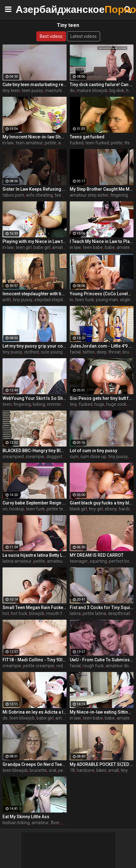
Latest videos (83, 36)
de (5, 718)
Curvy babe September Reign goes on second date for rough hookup (35, 503)
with (7, 300)
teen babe (93, 247)
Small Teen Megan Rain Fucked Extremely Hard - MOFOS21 (35, 607)
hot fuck (19, 613)
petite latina (94, 613)
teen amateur (29, 143)
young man (107, 300)
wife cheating (39, 195)
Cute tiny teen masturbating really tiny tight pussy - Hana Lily (35, 85)
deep (102, 352)
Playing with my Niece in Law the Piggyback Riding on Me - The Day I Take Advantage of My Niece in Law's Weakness (35, 241)
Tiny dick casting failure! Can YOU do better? (102, 85)
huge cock (116, 404)
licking (39, 404)
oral (53, 770)
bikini (101, 770)
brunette (38, 770)
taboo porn (13, 195)
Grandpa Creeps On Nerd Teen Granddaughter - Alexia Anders (35, 764)
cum (74, 457)
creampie (35, 457)
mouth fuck (58, 613)
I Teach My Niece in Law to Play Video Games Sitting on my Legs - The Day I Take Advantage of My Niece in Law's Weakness (102, 241)
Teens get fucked (87, 137)
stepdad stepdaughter (56, 300)
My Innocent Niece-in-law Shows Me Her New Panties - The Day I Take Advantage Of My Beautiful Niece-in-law (35, 137)
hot (6, 613)
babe (110, 247)
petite (50, 143)
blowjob (37, 613)
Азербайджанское (31, 9)
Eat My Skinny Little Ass (26, 817)
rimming (55, 404)
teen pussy (32, 90)
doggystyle (57, 457)
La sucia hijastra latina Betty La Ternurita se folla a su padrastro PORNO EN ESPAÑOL (35, 555)
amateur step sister (89, 195)
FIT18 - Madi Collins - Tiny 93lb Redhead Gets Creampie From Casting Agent (35, 660)
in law (8, 143)
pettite (65, 770)
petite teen (57, 509)
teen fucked (97, 143)
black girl (78, 509)
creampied (13, 457)
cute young (52, 352)
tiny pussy (23, 300)
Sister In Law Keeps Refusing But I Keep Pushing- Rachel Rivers (35, 189)
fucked (77, 143)
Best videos (51, 36)
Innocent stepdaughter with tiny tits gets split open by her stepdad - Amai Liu (35, 294)
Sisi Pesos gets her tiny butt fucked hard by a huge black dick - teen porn (102, 398)
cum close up (93, 457)
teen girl (24, 247)
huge (99, 404)
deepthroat (119, 613)
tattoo (89, 352)
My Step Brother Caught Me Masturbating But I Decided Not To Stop (102, 189)
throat (115, 352)
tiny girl (96, 509)
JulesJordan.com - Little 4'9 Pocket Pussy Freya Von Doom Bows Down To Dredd (102, 346)
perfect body (121, 561)
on (5, 509)
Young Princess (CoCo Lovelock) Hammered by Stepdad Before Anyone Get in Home (102, 294)
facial (75, 352)
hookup (17, 509)
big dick (117, 90)
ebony (111, 509)
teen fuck (84, 300)
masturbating (58, 90)
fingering (22, 404)
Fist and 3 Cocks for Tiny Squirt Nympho (102, 607)
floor (55, 823)
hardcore (86, 770)
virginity (127, 300)
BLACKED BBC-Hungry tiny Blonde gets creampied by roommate (35, 451)
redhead (65, 666)
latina (75, 613)
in (71, 300)
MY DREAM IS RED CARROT (97, 555)
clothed (31, 352)
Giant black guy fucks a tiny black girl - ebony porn (102, 503)
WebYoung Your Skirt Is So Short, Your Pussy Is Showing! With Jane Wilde (35, 398)
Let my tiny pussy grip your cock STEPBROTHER (35, 346)
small (113, 770)
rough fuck (93, 666)
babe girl (42, 247)
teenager (79, 561)
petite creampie (39, 666)
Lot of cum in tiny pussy (93, 451)
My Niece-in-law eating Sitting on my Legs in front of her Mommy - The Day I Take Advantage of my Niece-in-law (102, 712)
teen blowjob (22, 718)
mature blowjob (92, 90)
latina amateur (17, 561)
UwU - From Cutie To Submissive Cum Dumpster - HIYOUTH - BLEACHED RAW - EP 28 (102, 660)
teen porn (64, 195)
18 (72, 770)
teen (7, 404)
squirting (98, 561)
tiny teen (11, 90)
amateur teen (66, 247)
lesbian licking (16, 823)
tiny (73, 404)
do (72, 90)
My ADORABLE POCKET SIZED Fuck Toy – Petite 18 (102, 764)
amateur (125, 247)
